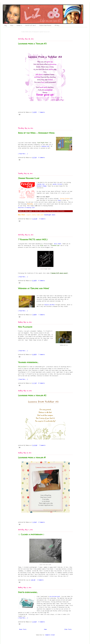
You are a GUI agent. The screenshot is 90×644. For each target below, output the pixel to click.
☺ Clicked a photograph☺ (31, 534)
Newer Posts (23, 629)
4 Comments (42, 219)
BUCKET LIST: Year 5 (31, 26)
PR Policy (57, 26)
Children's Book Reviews (45, 26)
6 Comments (42, 157)
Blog (6, 26)
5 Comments (42, 622)
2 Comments (40, 580)
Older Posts (68, 629)
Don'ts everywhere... (28, 592)
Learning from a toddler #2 (32, 395)
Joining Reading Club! (29, 178)
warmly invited (57, 184)
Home (45, 629)
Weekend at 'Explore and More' (34, 288)
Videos (12, 26)
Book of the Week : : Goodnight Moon (36, 133)
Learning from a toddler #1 (32, 457)
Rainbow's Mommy (42, 186)
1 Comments (42, 112)
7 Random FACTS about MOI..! (33, 239)
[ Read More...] (23, 154)
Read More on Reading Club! (26, 208)
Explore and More (49, 305)
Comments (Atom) (50, 635)
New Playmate (25, 327)
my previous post (55, 596)
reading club (45, 146)
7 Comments (42, 354)
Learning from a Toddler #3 (32, 44)
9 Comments (42, 281)
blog (59, 200)
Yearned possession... (28, 362)
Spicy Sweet (58, 244)
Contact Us (19, 26)
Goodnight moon (50, 215)
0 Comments (42, 383)
